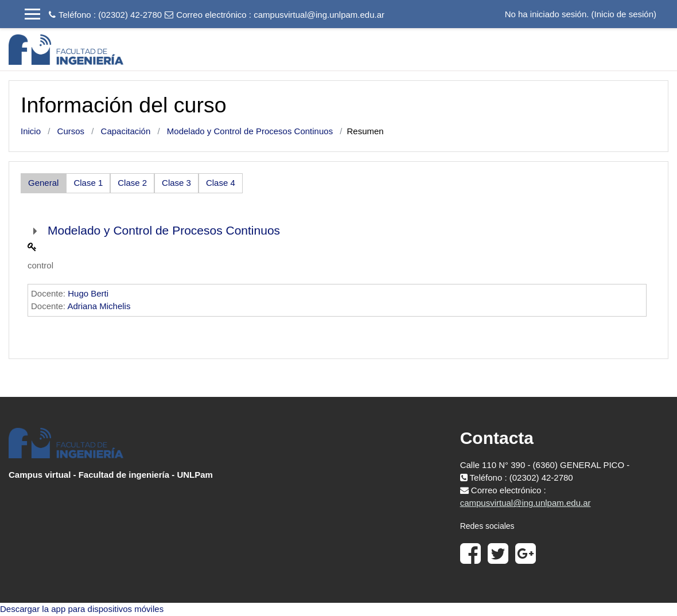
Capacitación (126, 131)
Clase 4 (221, 183)
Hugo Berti (88, 293)
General (43, 183)
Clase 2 (132, 183)
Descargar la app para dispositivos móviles (82, 609)
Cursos (71, 131)
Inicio (31, 131)
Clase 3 (176, 183)
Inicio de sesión (624, 14)
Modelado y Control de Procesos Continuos (250, 131)
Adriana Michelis (99, 306)
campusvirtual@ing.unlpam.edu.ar (319, 15)
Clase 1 (88, 183)
